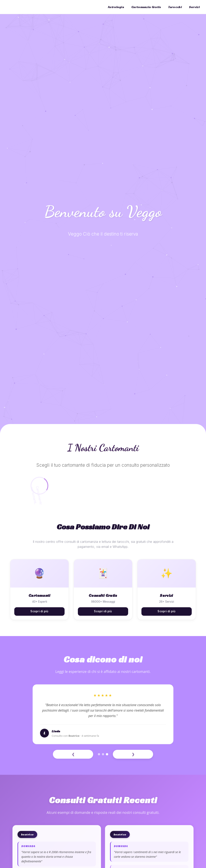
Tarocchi (175, 7)
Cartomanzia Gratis (146, 7)
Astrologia (116, 7)
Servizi (194, 7)
